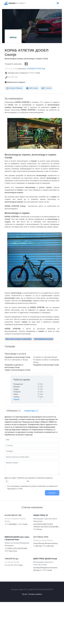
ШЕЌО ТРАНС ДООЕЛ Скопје (45, 559)
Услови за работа (35, 594)
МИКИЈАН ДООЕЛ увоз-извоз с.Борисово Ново (17, 538)
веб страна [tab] (32, 88)
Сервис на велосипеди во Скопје (17, 370)
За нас (25, 594)
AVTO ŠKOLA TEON (41, 537)
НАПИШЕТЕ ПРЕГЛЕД (36, 69)
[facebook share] (26, 64)
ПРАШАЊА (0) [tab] (14, 411)
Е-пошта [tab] (46, 88)
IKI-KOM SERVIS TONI (13, 515)
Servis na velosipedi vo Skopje (16, 360)
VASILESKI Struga (11, 559)
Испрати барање (14, 88)
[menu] (58, 3)
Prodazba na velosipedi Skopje (45, 357)
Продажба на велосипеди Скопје (17, 357)
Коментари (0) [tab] (31, 411)
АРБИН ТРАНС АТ (41, 515)
